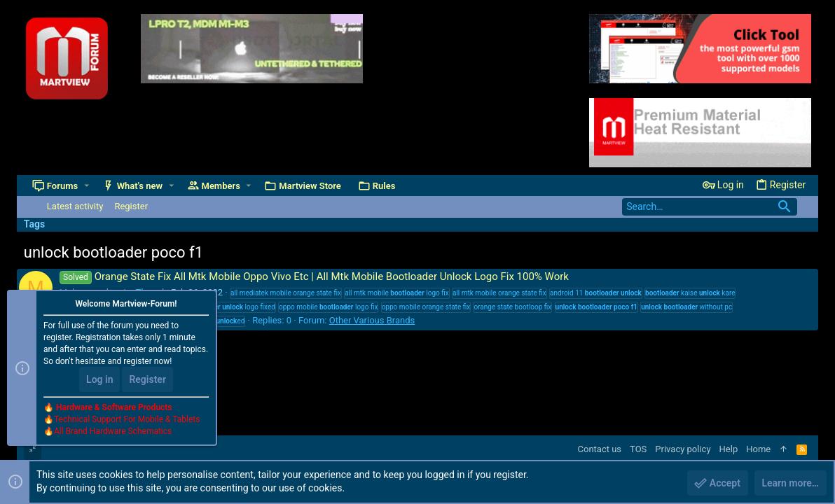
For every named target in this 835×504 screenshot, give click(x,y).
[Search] (710, 207)
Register (147, 379)
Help (729, 449)
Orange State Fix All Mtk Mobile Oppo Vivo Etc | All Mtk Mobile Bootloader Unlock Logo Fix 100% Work (314, 276)
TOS (638, 449)
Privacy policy (683, 449)
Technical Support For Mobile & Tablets (127, 419)
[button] (87, 186)
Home (758, 449)
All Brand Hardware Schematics (113, 431)
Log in (99, 379)
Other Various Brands (372, 320)
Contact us (600, 449)
